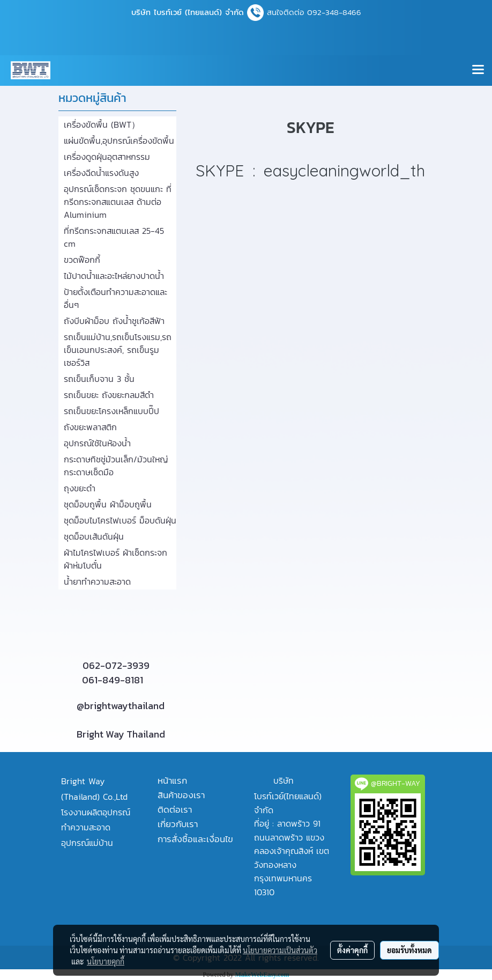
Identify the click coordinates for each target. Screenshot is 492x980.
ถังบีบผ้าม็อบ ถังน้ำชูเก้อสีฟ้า (114, 321)
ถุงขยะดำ (80, 488)
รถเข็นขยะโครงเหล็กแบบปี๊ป (111, 411)
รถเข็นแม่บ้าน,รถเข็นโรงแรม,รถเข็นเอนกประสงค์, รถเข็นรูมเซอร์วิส (118, 350)
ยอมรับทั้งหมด (409, 950)
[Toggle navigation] (478, 70)
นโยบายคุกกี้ (106, 961)
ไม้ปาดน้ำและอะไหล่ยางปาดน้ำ (114, 276)
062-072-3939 (116, 665)
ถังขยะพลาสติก (90, 427)
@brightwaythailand (121, 706)
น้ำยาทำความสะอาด (97, 581)
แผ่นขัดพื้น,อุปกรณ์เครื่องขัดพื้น (119, 141)
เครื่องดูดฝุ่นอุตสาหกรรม (107, 157)
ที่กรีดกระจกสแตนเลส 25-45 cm (114, 237)
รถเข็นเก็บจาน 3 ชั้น (99, 379)
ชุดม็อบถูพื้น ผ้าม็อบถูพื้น (108, 504)
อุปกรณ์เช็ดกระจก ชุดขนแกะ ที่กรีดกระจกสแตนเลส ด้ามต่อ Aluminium (118, 202)
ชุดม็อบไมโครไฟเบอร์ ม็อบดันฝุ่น (120, 520)
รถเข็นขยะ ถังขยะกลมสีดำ (109, 395)
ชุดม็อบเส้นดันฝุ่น (94, 536)
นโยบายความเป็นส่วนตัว (280, 950)
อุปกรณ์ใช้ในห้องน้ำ (97, 443)
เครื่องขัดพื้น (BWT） (102, 124)
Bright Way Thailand (121, 734)
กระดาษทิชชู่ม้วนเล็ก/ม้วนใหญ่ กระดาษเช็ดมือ (116, 466)
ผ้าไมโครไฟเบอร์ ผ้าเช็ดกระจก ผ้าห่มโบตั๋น (115, 559)
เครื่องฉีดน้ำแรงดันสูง (101, 173)
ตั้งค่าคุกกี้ (352, 950)
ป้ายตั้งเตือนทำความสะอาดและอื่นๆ (115, 298)
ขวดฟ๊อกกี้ (82, 260)
